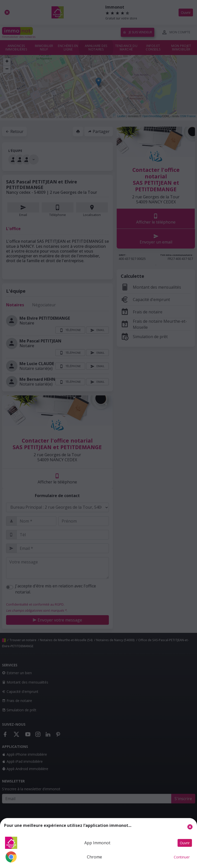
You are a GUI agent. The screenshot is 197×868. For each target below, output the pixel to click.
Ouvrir (185, 843)
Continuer (182, 857)
